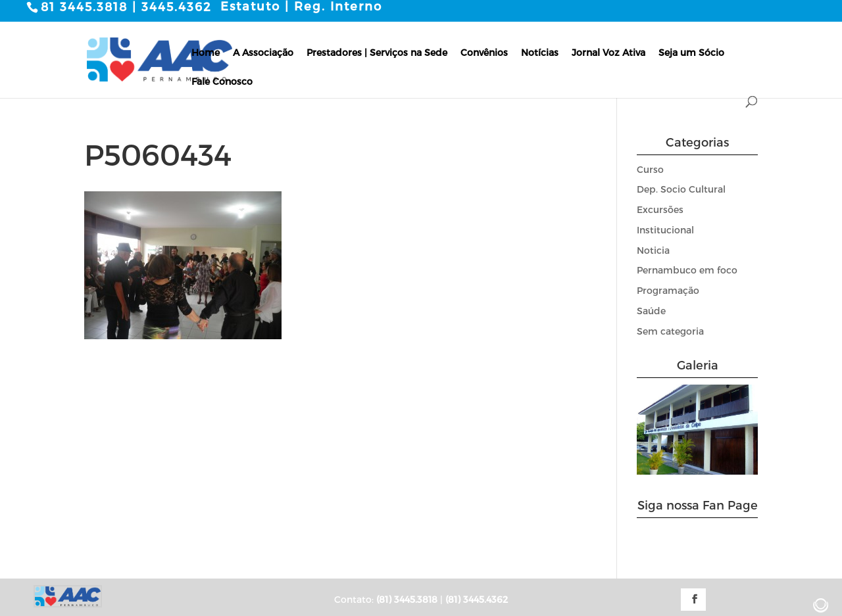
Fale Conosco (222, 81)
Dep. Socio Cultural (681, 189)
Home (206, 52)
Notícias (540, 52)
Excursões (660, 209)
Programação (668, 290)
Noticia (653, 249)
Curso (650, 169)
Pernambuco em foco (687, 270)
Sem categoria (670, 330)
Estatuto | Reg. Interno (301, 6)
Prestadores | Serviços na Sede (377, 52)
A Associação (263, 52)
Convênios (484, 52)
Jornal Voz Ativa (608, 52)
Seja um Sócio (691, 52)
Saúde (651, 311)
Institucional (665, 229)
